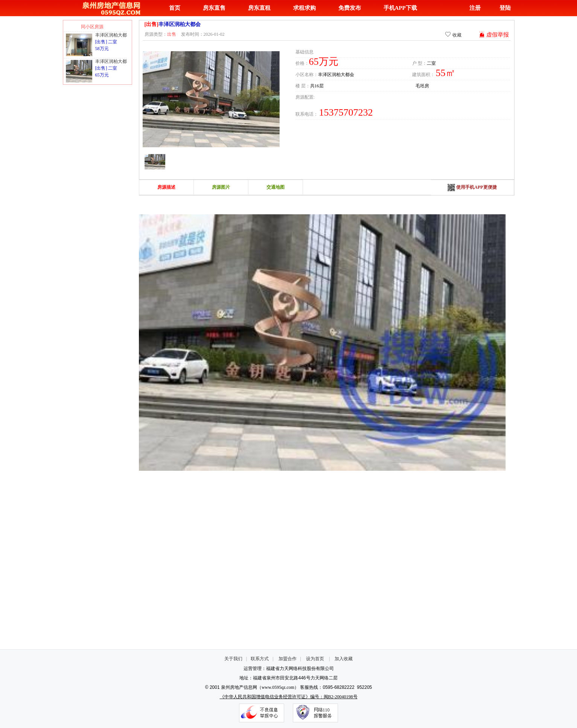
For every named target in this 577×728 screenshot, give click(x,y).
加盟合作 (288, 659)
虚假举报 (494, 34)
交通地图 (276, 187)
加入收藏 (344, 659)
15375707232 (346, 112)
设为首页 (315, 659)
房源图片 (221, 187)
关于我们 (233, 659)
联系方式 (260, 659)
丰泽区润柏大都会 (113, 35)
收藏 (453, 34)
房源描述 (166, 187)
